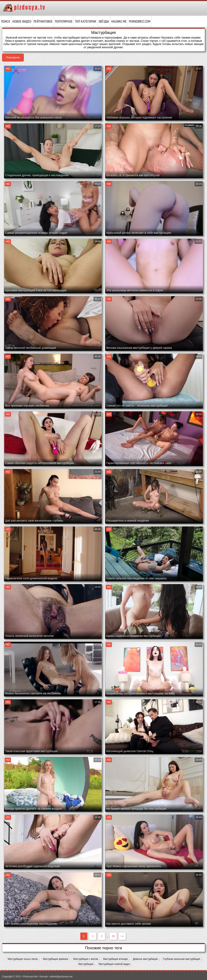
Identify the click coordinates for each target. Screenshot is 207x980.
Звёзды (104, 21)
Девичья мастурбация (145, 959)
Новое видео (22, 21)
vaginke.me (119, 21)
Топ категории (85, 21)
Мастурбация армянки (55, 959)
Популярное (64, 21)
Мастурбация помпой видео (114, 964)
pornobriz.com (140, 21)
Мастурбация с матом (86, 959)
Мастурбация (86, 964)
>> (122, 936)
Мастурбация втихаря (116, 959)
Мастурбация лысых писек (23, 959)
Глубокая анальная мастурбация (181, 959)
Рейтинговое (43, 21)
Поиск (6, 21)
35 (113, 936)
